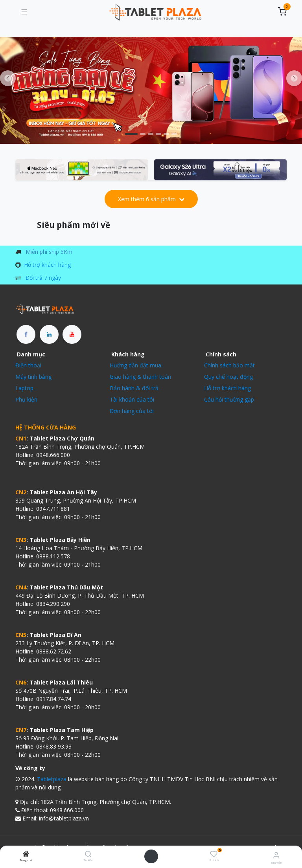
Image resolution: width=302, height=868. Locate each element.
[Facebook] (26, 334)
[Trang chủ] (26, 854)
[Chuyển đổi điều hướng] (24, 12)
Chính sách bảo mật (229, 365)
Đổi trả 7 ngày (43, 278)
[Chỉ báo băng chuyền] (151, 134)
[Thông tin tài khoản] (276, 855)
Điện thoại (28, 365)
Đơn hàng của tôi (132, 411)
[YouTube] (72, 334)
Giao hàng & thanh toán (140, 377)
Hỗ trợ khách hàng (47, 265)
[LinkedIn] (49, 334)
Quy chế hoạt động (228, 377)
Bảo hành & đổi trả (134, 388)
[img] (294, 78)
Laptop (24, 388)
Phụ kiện (26, 399)
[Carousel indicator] (131, 134)
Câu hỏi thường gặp (229, 399)
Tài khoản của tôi (132, 399)
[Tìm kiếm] (88, 854)
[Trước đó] (8, 78)
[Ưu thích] (214, 854)
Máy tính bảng (33, 377)
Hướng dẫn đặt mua (135, 365)
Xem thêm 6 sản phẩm (151, 199)
